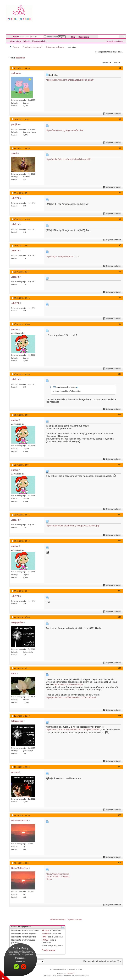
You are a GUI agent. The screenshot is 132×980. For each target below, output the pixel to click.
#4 (120, 193)
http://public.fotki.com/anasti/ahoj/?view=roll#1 (69, 159)
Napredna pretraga (115, 41)
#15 (119, 591)
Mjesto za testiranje (55, 47)
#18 (119, 716)
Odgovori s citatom (112, 114)
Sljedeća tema (74, 919)
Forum (16, 37)
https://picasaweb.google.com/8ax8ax (65, 130)
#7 (120, 271)
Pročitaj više (21, 958)
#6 (120, 245)
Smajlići (45, 934)
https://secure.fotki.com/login (69, 684)
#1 (120, 68)
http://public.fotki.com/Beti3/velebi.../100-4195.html (71, 697)
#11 (119, 415)
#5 (120, 219)
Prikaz (116, 63)
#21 (119, 863)
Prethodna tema (59, 919)
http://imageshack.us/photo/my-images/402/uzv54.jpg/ (73, 526)
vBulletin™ (71, 973)
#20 (119, 815)
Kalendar (27, 41)
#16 (119, 617)
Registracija (84, 37)
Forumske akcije (39, 41)
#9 (120, 324)
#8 (120, 298)
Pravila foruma (49, 950)
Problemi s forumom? (32, 47)
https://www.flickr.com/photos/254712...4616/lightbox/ (57, 877)
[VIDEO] (45, 940)
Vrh (119, 961)
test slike (20, 58)
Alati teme (106, 63)
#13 (119, 514)
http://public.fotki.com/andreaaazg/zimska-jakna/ (70, 80)
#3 (120, 148)
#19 (119, 767)
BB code (45, 931)
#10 (119, 374)
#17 (119, 668)
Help (73, 37)
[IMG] (45, 937)
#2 (120, 119)
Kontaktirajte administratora (96, 961)
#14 (119, 541)
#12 (119, 465)
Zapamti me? (51, 37)
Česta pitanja (16, 41)
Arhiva (113, 961)
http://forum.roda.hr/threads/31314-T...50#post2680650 (73, 729)
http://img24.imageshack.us (59, 256)
